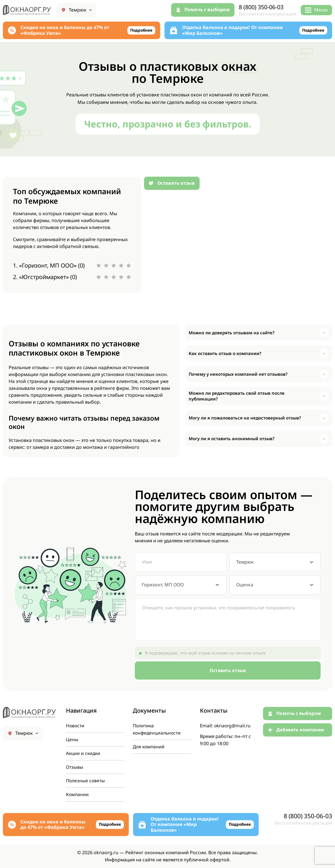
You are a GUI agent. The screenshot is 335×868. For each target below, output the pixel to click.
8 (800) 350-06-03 (263, 7)
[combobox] (275, 562)
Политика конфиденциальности (158, 728)
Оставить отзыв (228, 670)
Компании (78, 794)
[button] (259, 333)
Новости (75, 724)
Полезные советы (86, 780)
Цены (72, 738)
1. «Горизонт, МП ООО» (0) (49, 266)
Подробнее (141, 30)
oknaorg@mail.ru (233, 724)
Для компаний (149, 746)
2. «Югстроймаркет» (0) (45, 277)
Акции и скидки (84, 752)
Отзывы (75, 766)
